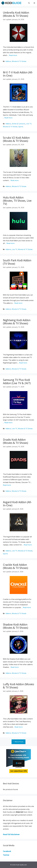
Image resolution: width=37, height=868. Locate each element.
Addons (8, 61)
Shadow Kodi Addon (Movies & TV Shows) (15, 626)
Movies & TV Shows (19, 61)
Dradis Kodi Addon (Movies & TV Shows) (15, 441)
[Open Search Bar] (29, 3)
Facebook (7, 851)
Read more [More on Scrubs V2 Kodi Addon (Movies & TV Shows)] (15, 180)
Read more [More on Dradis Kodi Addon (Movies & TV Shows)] (7, 485)
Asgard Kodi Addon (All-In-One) (17, 504)
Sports (21, 127)
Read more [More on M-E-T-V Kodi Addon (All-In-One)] (8, 118)
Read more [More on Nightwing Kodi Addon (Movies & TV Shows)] (23, 363)
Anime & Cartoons (19, 124)
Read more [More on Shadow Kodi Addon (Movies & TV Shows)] (15, 667)
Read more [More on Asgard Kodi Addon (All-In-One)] (28, 545)
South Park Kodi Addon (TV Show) (17, 262)
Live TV (29, 124)
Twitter (6, 855)
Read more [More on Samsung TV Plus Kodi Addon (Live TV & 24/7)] (8, 423)
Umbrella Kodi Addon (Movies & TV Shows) (16, 14)
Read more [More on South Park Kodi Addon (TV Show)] (18, 303)
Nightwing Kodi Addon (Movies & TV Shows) (17, 322)
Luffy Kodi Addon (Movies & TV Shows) (18, 686)
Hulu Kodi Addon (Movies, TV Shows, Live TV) (17, 201)
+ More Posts (18, 742)
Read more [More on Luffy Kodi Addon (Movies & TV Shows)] (19, 727)
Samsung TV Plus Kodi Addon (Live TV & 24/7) (17, 381)
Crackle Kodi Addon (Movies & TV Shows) (15, 566)
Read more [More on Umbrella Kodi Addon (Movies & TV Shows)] (13, 55)
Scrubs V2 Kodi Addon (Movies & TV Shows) (16, 139)
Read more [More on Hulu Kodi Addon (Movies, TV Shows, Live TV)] (11, 243)
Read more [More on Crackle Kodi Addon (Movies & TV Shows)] (27, 607)
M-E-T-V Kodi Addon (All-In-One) (18, 74)
